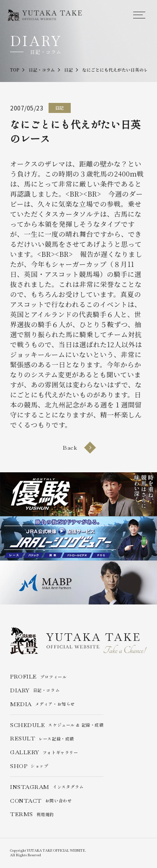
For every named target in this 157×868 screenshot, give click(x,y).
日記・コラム (35, 690)
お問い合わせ (41, 801)
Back (78, 448)
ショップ (29, 766)
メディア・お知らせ (42, 704)
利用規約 (32, 814)
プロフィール (38, 677)
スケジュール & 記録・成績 (57, 725)
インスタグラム (47, 787)
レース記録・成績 (42, 739)
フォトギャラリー (44, 752)
